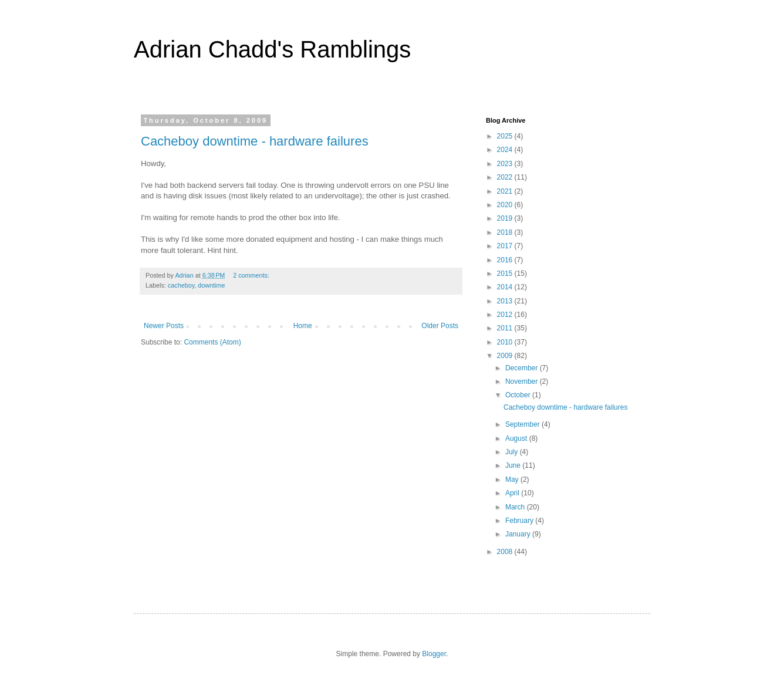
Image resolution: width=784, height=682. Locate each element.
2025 (506, 136)
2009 (506, 356)
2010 (506, 342)
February (520, 521)
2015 (506, 274)
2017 (506, 246)
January (519, 534)
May (513, 480)
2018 (506, 232)
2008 (506, 552)
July (513, 452)
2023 (506, 164)
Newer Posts (164, 326)
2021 (506, 191)
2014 (506, 287)
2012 (506, 315)
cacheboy (181, 285)
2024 (506, 150)
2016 (506, 260)
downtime (211, 285)
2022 (506, 177)
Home (303, 326)
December (523, 368)
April (513, 493)
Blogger (434, 654)
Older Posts (440, 326)
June (514, 465)
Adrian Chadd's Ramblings (272, 49)
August (517, 438)
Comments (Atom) (212, 342)
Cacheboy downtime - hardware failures (255, 141)
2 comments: (252, 275)
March (516, 507)
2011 (506, 328)
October (519, 395)
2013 (506, 301)
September (523, 424)
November (523, 381)
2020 (506, 205)
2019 (506, 218)
